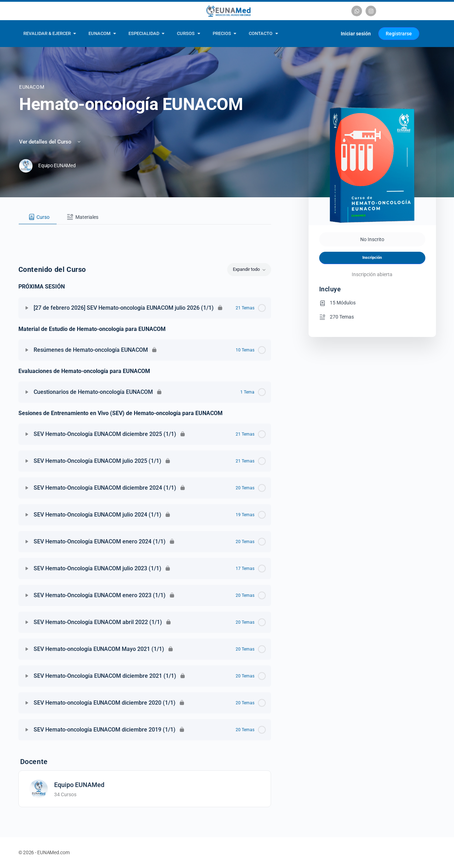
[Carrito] (327, 34)
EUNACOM (32, 87)
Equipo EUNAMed (79, 785)
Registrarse (399, 34)
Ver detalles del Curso (50, 142)
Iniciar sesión (356, 34)
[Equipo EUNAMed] (39, 788)
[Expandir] (27, 308)
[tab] (38, 217)
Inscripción (372, 258)
